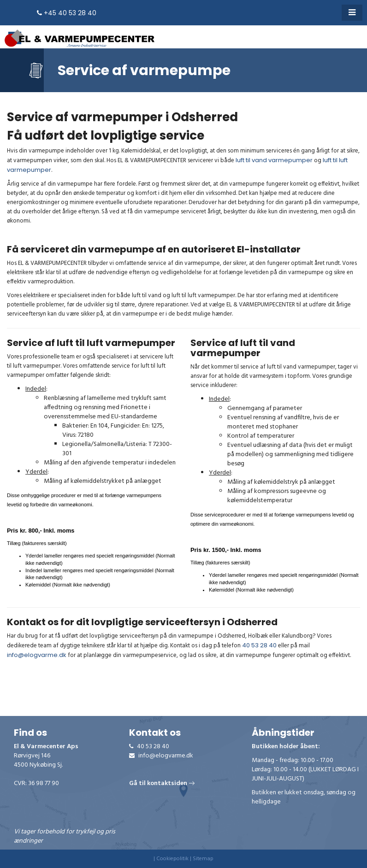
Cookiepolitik (172, 859)
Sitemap (203, 859)
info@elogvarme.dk (37, 655)
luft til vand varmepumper (274, 160)
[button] (352, 13)
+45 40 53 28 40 (67, 13)
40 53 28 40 (259, 645)
